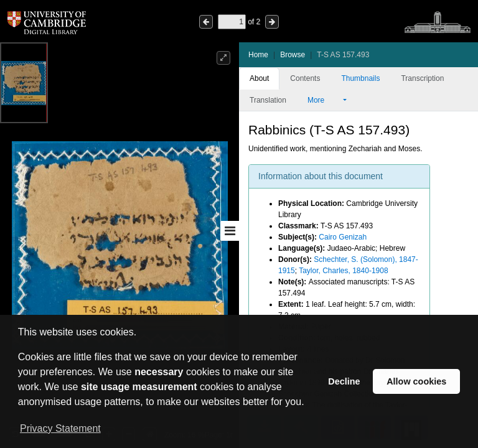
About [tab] (259, 78)
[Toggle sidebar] (230, 231)
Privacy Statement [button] (60, 428)
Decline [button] (344, 381)
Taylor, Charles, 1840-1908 (343, 271)
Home (258, 55)
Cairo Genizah (343, 237)
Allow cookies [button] (416, 381)
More (324, 100)
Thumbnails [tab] (360, 78)
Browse (293, 55)
